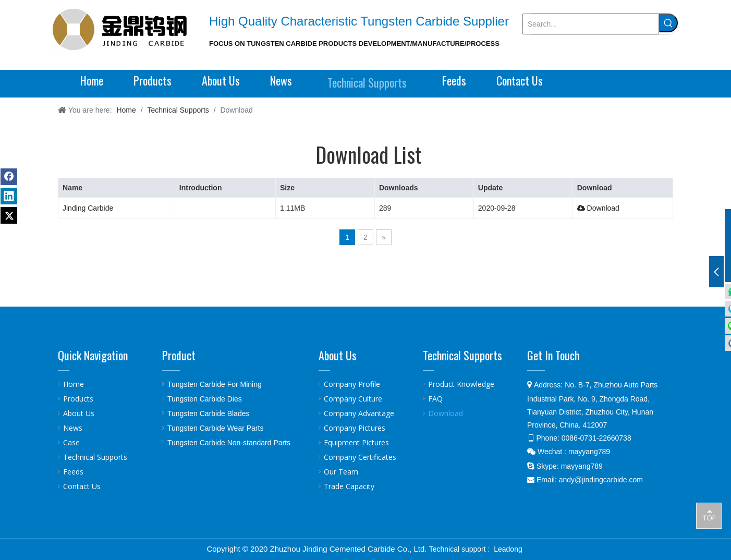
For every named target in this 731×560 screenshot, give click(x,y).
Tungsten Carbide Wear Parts (215, 428)
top (709, 515)
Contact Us (82, 486)
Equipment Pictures (356, 442)
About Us (79, 413)
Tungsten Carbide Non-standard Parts (229, 443)
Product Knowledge (461, 384)
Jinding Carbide (88, 208)
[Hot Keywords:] (668, 23)
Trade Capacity (349, 486)
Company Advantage (359, 413)
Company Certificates (360, 457)
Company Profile (352, 384)
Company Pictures (355, 428)
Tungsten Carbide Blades (208, 413)
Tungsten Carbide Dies (205, 399)
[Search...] (591, 24)
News (73, 428)
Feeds (73, 472)
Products (78, 399)
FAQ (435, 399)
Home (74, 384)
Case (71, 442)
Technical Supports (95, 457)
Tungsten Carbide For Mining (215, 384)
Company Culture (353, 399)
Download (598, 208)
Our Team (341, 472)
